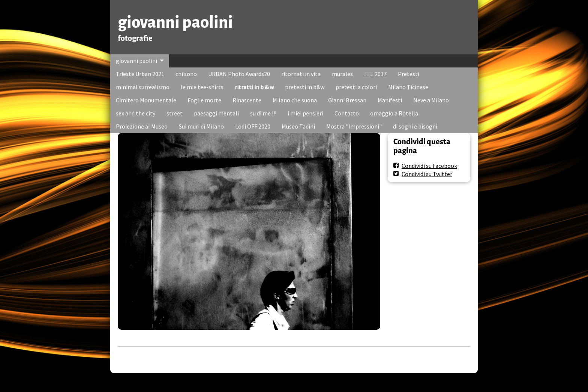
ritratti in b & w (254, 87)
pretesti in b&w (305, 87)
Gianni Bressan (347, 100)
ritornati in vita (301, 74)
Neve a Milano (431, 100)
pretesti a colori (356, 87)
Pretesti (409, 74)
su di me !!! (263, 113)
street (175, 113)
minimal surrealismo (143, 87)
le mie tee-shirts (202, 87)
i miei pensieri (305, 113)
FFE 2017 (375, 74)
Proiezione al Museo (142, 126)
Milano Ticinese (408, 87)
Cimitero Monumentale (146, 100)
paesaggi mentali (216, 113)
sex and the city (136, 113)
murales (342, 74)
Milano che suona (295, 100)
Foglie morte (204, 100)
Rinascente (247, 100)
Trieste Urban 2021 (140, 74)
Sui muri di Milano (201, 126)
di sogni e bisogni (415, 126)
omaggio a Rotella (394, 113)
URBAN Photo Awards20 (239, 74)
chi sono (186, 74)
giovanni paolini (175, 22)
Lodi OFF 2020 (253, 126)
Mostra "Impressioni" (354, 126)
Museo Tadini (298, 126)
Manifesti (390, 100)
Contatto (347, 113)
